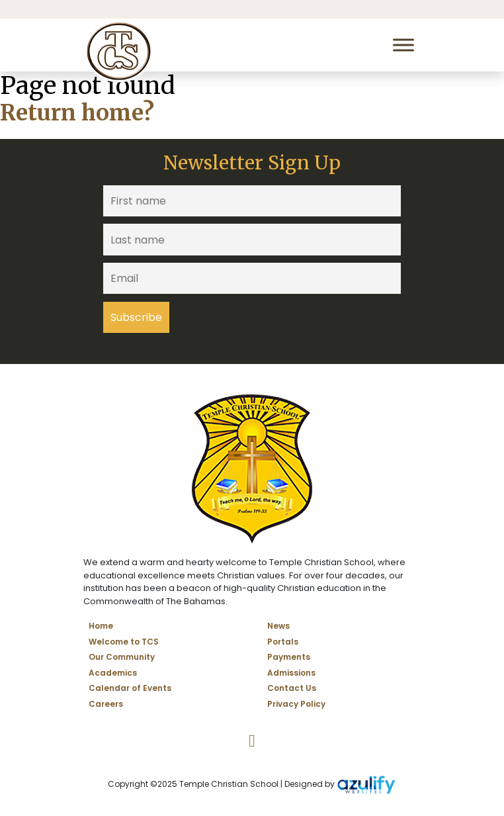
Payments (289, 657)
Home (101, 626)
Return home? (77, 113)
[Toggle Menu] (403, 45)
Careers (106, 704)
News (278, 626)
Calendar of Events (130, 688)
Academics (113, 673)
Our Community (122, 657)
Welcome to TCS (124, 642)
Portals (283, 642)
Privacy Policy (296, 704)
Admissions (291, 673)
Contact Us (292, 688)
